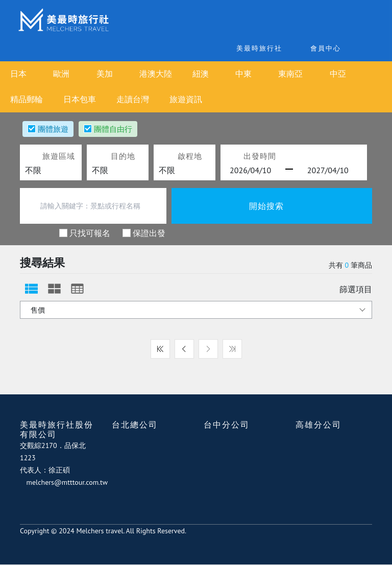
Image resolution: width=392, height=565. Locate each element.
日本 (22, 74)
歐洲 (67, 74)
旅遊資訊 (186, 99)
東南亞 (305, 74)
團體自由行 (113, 129)
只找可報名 (90, 232)
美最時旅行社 (241, 48)
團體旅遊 (53, 129)
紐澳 (211, 74)
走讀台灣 (133, 99)
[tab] (31, 289)
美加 (113, 74)
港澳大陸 (162, 74)
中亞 (355, 74)
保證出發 (149, 232)
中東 (256, 74)
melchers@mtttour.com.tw (70, 482)
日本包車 (80, 99)
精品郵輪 (27, 99)
